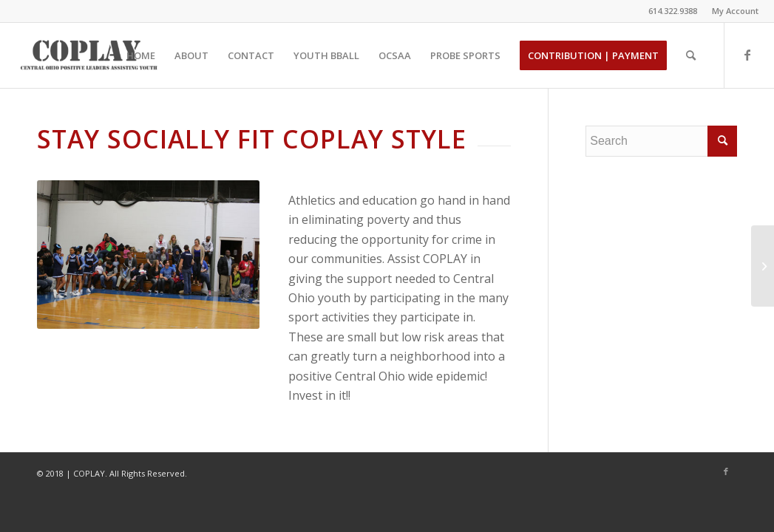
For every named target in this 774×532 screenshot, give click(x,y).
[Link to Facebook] (747, 55)
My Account (735, 11)
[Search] (691, 55)
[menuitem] (731, 11)
